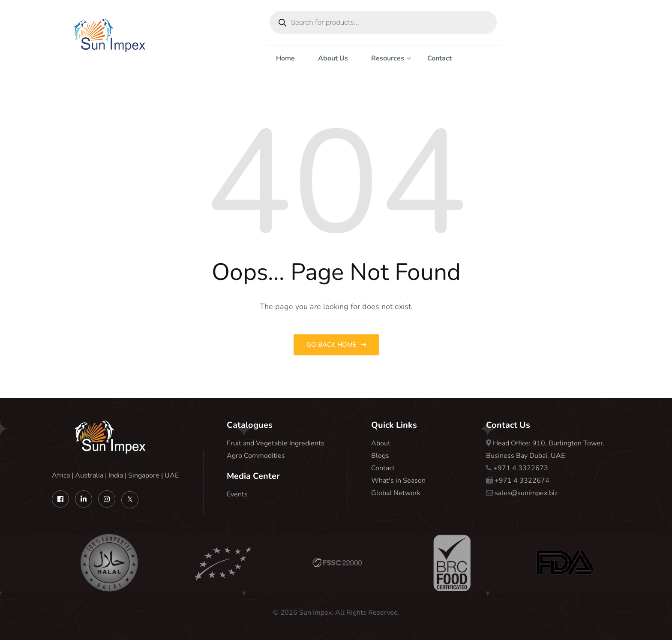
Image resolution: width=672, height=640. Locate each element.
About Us (333, 58)
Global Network (396, 493)
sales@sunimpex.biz (526, 493)
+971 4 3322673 (521, 468)
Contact (439, 58)
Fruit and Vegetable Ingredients (276, 443)
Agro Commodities (256, 456)
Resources (388, 58)
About (381, 443)
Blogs (380, 456)
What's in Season (398, 481)
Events (237, 494)
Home (285, 58)
